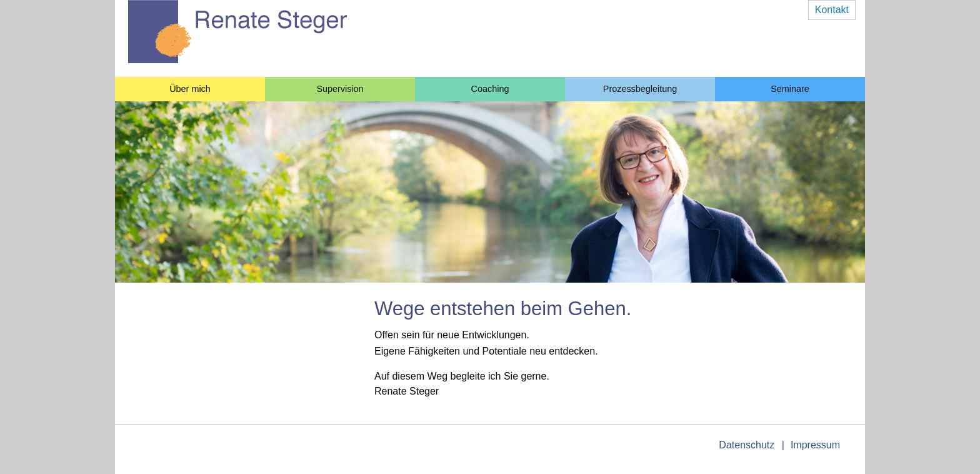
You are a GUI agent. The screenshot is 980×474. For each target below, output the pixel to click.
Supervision (340, 89)
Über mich (190, 89)
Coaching (490, 89)
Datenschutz (747, 445)
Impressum (815, 445)
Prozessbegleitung (640, 89)
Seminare (790, 89)
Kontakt (832, 10)
